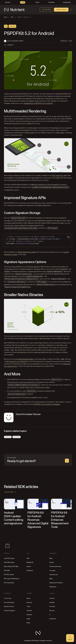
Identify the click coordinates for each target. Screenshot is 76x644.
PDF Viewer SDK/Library (12, 579)
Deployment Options (56, 583)
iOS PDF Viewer (9, 575)
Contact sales (61, 10)
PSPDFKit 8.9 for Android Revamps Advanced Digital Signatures (38, 520)
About (29, 598)
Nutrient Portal (9, 606)
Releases (17, 437)
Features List (54, 575)
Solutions (30, 571)
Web (28, 558)
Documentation (9, 602)
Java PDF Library (9, 558)
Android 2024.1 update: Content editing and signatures (14, 518)
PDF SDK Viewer (9, 562)
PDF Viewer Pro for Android (16, 361)
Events (52, 562)
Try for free (46, 10)
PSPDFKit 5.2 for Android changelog (47, 404)
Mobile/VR (30, 562)
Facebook (53, 619)
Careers (29, 611)
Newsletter (53, 587)
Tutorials (52, 571)
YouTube (52, 606)
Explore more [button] (10, 492)
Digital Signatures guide (27, 252)
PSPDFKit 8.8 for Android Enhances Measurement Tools (60, 520)
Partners (29, 615)
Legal (28, 619)
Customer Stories (55, 566)
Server (29, 566)
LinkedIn (52, 602)
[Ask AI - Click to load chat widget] (70, 638)
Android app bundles (26, 359)
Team (28, 606)
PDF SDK (7, 571)
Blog (51, 558)
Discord (52, 611)
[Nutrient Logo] (14, 10)
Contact (52, 598)
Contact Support (9, 611)
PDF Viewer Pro (58, 175)
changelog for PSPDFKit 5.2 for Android (38, 103)
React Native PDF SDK (11, 566)
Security (29, 602)
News (51, 579)
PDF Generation (9, 583)
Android (8, 437)
